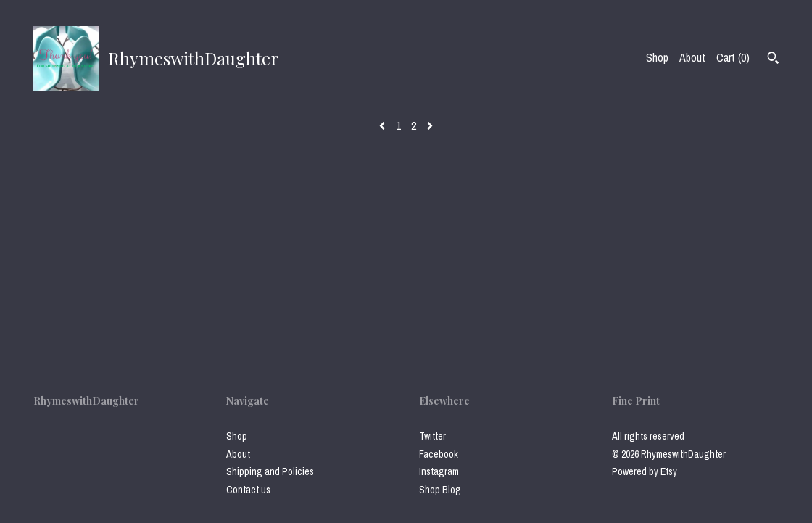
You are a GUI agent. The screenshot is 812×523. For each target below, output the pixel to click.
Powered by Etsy (645, 471)
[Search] (773, 59)
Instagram (439, 471)
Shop (657, 57)
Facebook (439, 454)
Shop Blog (440, 490)
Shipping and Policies (270, 471)
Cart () (733, 57)
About (692, 57)
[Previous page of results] (384, 125)
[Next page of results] (430, 125)
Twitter (432, 436)
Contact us (248, 490)
